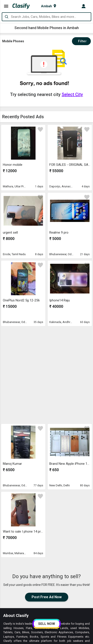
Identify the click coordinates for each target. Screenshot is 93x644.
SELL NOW (47, 624)
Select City (72, 94)
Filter (81, 41)
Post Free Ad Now (47, 504)
